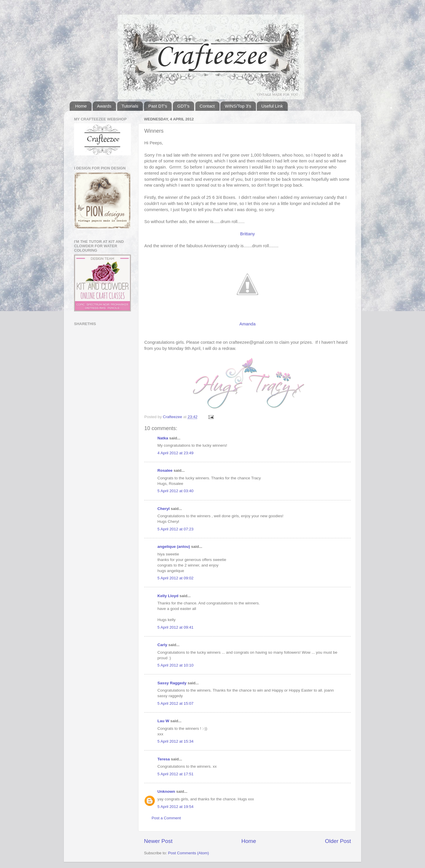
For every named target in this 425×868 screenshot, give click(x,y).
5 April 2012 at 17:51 (175, 774)
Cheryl (164, 509)
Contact (207, 106)
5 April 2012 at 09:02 (175, 578)
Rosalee (165, 470)
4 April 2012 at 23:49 (175, 453)
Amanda (247, 324)
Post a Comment (166, 818)
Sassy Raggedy (172, 683)
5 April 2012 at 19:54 (175, 807)
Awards (104, 106)
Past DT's (158, 106)
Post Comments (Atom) (189, 853)
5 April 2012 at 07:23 (175, 529)
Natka (163, 438)
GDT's (183, 106)
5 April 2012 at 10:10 (175, 665)
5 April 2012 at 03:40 (175, 491)
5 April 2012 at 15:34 (175, 741)
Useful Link (272, 106)
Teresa (164, 759)
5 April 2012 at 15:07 (175, 703)
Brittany (247, 234)
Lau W (163, 721)
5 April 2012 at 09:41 (175, 627)
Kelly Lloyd (168, 596)
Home (81, 106)
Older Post (338, 841)
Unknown (166, 791)
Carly (162, 645)
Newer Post (158, 841)
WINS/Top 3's (238, 106)
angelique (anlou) (174, 547)
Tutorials (130, 106)
